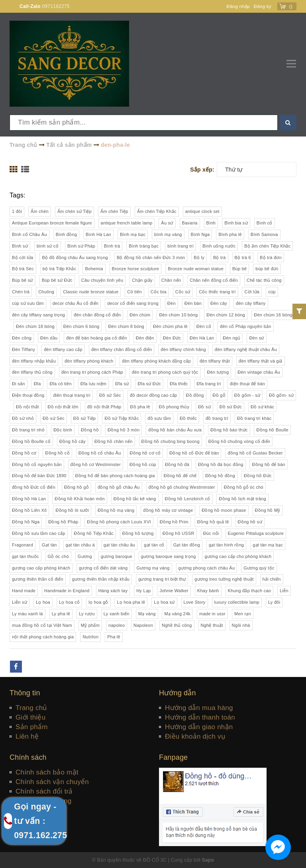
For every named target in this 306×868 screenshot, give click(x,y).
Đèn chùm (140, 315)
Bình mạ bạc (133, 234)
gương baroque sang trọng (169, 556)
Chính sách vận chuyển (52, 782)
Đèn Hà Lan (202, 338)
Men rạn (243, 614)
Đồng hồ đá (177, 464)
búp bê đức (267, 269)
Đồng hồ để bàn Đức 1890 (39, 476)
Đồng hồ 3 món (124, 430)
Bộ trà (220, 257)
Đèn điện (145, 338)
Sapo (208, 860)
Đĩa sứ (122, 384)
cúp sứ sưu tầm (28, 303)
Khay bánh (208, 591)
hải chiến (272, 579)
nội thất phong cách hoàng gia (43, 637)
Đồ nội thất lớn (63, 407)
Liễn (284, 591)
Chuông (46, 292)
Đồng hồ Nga (26, 522)
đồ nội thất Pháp (104, 407)
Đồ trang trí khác (254, 418)
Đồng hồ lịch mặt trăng (242, 499)
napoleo (117, 625)
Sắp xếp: (202, 170)
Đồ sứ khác (262, 407)
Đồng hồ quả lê (213, 522)
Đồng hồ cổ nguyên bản (37, 464)
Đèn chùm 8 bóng (126, 326)
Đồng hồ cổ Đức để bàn (194, 453)
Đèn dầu (49, 338)
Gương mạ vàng (153, 568)
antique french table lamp (127, 223)
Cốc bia (159, 292)
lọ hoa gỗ (98, 602)
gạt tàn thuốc (25, 556)
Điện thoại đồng (28, 395)
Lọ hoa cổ (69, 602)
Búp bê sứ (23, 280)
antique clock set (202, 211)
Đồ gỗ (219, 395)
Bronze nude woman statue (196, 269)
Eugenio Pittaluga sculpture (256, 533)
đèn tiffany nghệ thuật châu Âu (246, 349)
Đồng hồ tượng (138, 533)
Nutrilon (90, 637)
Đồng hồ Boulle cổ (31, 441)
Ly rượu (87, 614)
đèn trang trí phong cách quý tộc (165, 372)
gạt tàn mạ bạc (268, 545)
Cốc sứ (183, 292)
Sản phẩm (32, 727)
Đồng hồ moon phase (224, 510)
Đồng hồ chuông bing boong (171, 441)
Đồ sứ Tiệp (85, 418)
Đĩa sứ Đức (149, 384)
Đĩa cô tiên (60, 384)
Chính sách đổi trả (44, 791)
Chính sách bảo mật (47, 772)
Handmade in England (67, 591)
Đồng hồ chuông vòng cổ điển (239, 441)
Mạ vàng (147, 614)
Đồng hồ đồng (220, 476)
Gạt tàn (49, 545)
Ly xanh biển (117, 614)
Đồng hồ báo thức (229, 430)
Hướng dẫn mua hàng (199, 708)
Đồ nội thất (27, 407)
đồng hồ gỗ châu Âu (119, 487)
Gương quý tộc (259, 568)
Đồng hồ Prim (174, 522)
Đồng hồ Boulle (272, 430)
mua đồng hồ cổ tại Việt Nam (42, 625)
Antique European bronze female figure (52, 223)
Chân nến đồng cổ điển (214, 280)
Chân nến (171, 280)
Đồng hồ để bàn (268, 464)
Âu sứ (167, 223)
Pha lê (114, 637)
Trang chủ (31, 708)
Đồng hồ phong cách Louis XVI (119, 522)
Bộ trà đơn (271, 257)
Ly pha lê (61, 614)
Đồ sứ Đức (231, 407)
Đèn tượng (218, 372)
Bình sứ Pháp (81, 246)
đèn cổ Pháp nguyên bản (246, 326)
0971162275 (56, 6)
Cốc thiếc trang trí (217, 292)
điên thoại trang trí (72, 395)
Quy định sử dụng (44, 801)
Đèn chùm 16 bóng (273, 315)
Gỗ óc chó (58, 556)
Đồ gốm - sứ (247, 395)
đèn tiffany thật (215, 361)
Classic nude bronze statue (91, 292)
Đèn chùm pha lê (170, 326)
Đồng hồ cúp (143, 464)
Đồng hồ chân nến (114, 441)
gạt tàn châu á (80, 545)
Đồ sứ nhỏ (23, 418)
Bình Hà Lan (98, 234)
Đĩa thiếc (179, 384)
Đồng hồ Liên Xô (29, 510)
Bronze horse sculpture (136, 269)
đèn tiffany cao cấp (63, 349)
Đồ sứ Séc (110, 395)
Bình (211, 223)
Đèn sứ (256, 338)
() (291, 6)
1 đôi (17, 211)
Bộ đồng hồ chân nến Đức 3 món (151, 257)
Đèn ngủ (231, 338)
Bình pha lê (230, 234)
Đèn (172, 303)
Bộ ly (199, 257)
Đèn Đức (172, 338)
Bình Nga (200, 234)
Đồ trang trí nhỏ (28, 430)
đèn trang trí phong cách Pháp (92, 372)
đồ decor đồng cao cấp (154, 395)
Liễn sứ (20, 602)
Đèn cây (219, 303)
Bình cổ (265, 223)
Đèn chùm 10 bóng (178, 315)
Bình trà (112, 246)
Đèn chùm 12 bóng (226, 315)
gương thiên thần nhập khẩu (101, 579)
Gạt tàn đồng (187, 545)
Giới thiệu (30, 717)
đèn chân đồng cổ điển (97, 315)
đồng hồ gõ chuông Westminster (182, 487)
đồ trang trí (217, 418)
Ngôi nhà (241, 625)
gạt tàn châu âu (119, 545)
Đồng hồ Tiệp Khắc (93, 533)
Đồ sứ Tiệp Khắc (122, 418)
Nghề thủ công (177, 625)
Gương (85, 556)
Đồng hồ (90, 430)
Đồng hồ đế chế (180, 476)
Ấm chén (40, 211)
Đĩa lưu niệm (94, 384)
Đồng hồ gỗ (76, 487)
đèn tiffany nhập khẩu (34, 361)
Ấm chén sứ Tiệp (75, 211)
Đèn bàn (193, 303)
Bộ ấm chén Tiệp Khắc (267, 246)
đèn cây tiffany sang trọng (38, 315)
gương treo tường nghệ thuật (224, 579)
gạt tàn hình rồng (226, 545)
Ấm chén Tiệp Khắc (157, 211)
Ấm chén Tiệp (114, 211)
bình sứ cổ (48, 246)
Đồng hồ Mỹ (268, 510)
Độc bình (63, 430)
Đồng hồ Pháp (63, 522)
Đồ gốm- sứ (281, 395)
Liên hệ (27, 736)
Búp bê (239, 269)
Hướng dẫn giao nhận (199, 727)
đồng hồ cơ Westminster (96, 464)
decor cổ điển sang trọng (133, 303)
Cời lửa (252, 292)
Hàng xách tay (113, 591)
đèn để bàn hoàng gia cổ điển (97, 338)
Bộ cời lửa (23, 257)
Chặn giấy (142, 280)
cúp (272, 292)
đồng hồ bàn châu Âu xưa (175, 430)
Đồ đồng (195, 395)
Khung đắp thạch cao (250, 591)
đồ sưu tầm (159, 418)
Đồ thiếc (188, 418)
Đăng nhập (236, 6)
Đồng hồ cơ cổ (145, 453)
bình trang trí (180, 246)
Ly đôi (274, 602)
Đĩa (37, 384)
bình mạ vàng (168, 234)
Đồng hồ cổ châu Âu (100, 453)
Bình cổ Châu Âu (29, 234)
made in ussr (212, 614)
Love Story (195, 602)
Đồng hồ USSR (178, 533)
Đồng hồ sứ (250, 522)
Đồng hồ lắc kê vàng (135, 499)
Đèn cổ (204, 326)
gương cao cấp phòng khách (41, 568)
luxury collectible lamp (237, 602)
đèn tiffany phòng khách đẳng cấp (156, 361)
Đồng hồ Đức (258, 476)
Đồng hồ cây (73, 441)
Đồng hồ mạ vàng (116, 510)
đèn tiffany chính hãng (183, 349)
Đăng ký (262, 6)
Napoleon (143, 625)
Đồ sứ (204, 407)
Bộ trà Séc (23, 269)
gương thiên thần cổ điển (38, 579)
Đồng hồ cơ (24, 453)
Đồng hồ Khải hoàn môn (80, 499)
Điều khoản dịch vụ (195, 736)
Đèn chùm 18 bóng (35, 326)
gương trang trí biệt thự (162, 579)
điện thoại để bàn (247, 384)
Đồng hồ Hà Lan (29, 499)
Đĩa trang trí (209, 384)
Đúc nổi (211, 533)
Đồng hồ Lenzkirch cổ (187, 499)
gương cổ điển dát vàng (103, 568)
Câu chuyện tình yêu (102, 280)
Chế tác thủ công (264, 280)
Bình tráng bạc (144, 246)
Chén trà (21, 292)
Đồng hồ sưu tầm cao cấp (39, 533)
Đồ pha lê (140, 407)
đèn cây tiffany (251, 303)
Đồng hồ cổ (57, 453)
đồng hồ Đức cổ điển (34, 487)
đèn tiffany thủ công (32, 372)
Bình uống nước (219, 246)
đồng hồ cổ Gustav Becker (255, 453)
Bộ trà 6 (243, 257)
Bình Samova (264, 234)
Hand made (24, 591)
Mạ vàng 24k (177, 614)
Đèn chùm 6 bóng (81, 326)
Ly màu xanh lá (27, 614)
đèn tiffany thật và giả (261, 361)
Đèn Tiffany (24, 349)
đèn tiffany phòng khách (89, 361)
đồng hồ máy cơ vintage (168, 510)
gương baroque (117, 556)
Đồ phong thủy (174, 407)
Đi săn (19, 384)
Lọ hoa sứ (164, 602)
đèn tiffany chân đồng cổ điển (122, 349)
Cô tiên (134, 292)
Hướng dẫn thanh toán (200, 717)
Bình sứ (20, 246)
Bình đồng (66, 234)
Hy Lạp (143, 591)
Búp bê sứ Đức (57, 280)
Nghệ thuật (212, 625)
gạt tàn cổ (154, 545)
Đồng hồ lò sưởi (72, 510)
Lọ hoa (43, 602)
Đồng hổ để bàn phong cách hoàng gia (115, 476)
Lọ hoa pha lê (131, 602)
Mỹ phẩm (90, 625)
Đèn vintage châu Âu (259, 372)
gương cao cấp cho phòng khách (238, 556)
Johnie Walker (174, 591)
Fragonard (23, 545)
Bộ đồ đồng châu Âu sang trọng (75, 257)
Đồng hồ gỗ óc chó (244, 487)
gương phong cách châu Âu (207, 568)
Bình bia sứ (236, 223)
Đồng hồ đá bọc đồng (221, 464)
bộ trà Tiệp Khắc (60, 269)
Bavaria (190, 223)
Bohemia (94, 269)
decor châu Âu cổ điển (76, 303)
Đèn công (22, 338)
